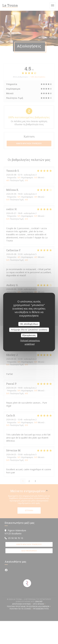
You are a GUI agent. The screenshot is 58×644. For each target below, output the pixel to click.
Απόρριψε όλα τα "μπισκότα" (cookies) (29, 330)
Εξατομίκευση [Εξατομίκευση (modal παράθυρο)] (29, 335)
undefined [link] (30, 344)
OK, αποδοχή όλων (29, 324)
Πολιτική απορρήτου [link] (30, 340)
